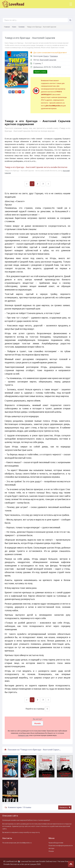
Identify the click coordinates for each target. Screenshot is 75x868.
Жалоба (37, 723)
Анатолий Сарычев (48, 60)
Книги (14, 27)
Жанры (51, 851)
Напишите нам (23, 735)
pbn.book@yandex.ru (24, 843)
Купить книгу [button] (40, 72)
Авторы (51, 848)
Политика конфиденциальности (61, 845)
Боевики (22, 27)
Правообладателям (56, 843)
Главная (7, 27)
